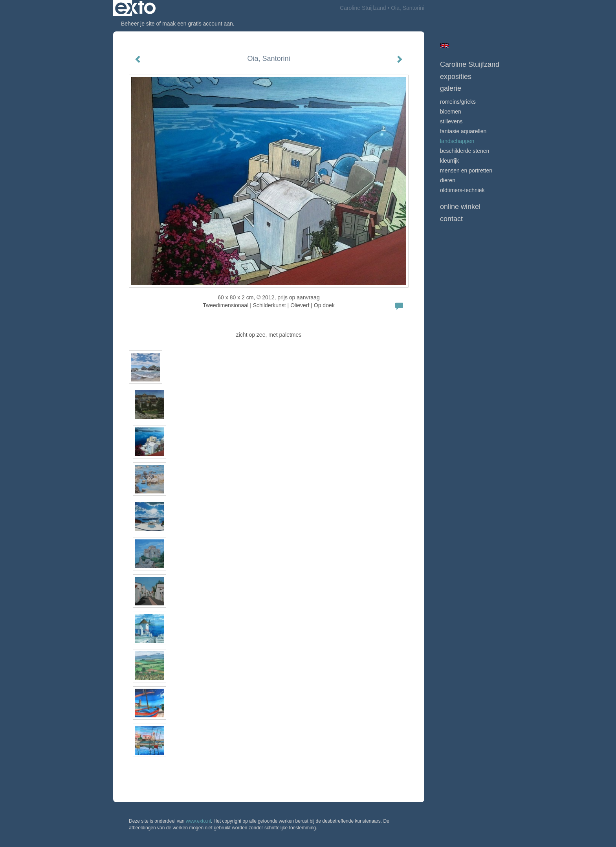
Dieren (448, 180)
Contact (451, 219)
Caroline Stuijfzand (363, 8)
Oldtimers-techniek (462, 190)
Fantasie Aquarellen (463, 131)
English (445, 46)
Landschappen (457, 141)
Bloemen (451, 112)
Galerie (451, 88)
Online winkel (460, 207)
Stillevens (451, 121)
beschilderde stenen (465, 151)
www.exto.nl (198, 821)
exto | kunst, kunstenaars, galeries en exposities (135, 8)
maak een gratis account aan (198, 24)
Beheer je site (138, 24)
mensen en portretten (466, 170)
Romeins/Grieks (458, 102)
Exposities (456, 77)
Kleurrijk (449, 161)
